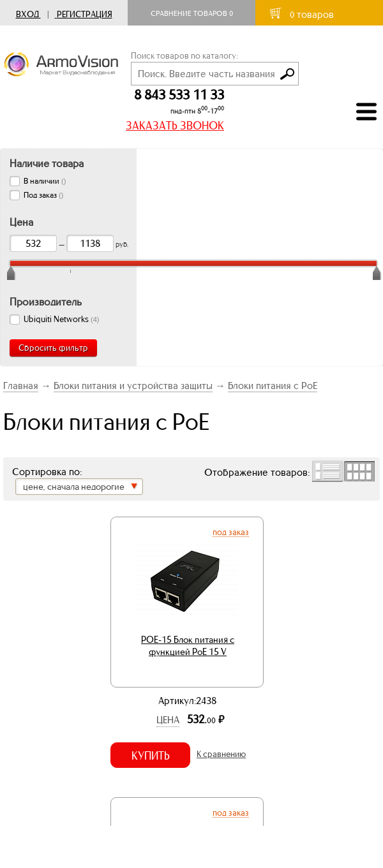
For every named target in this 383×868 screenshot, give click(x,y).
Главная (21, 386)
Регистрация (85, 14)
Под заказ (231, 532)
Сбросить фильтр (53, 348)
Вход (27, 14)
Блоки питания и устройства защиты (133, 386)
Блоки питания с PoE (273, 386)
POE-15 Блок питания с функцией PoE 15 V (188, 646)
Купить (151, 756)
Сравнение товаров (192, 13)
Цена (168, 720)
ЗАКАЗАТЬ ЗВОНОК (175, 126)
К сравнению (221, 754)
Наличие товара (47, 163)
